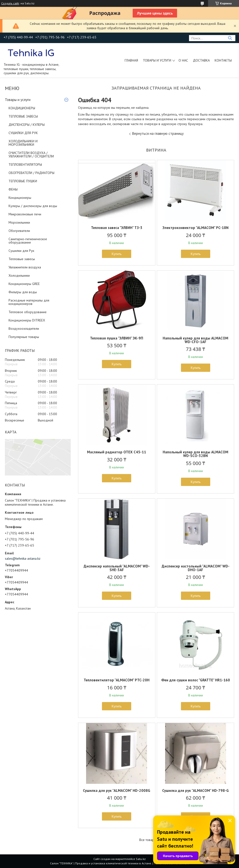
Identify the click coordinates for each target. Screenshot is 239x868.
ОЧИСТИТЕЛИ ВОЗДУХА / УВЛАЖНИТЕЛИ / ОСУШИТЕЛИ (31, 155)
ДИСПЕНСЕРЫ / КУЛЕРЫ (27, 125)
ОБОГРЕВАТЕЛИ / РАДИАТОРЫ (31, 173)
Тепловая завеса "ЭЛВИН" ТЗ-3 (117, 228)
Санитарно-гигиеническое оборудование (28, 241)
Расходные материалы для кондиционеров (29, 302)
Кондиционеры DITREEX (27, 320)
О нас (183, 60)
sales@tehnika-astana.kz (23, 558)
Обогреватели (19, 231)
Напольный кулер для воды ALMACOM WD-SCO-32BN (195, 454)
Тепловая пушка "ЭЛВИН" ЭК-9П (117, 338)
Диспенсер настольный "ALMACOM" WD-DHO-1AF (196, 568)
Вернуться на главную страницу (158, 133)
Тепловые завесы (22, 259)
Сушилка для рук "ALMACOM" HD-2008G (117, 790)
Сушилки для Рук (21, 251)
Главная (131, 60)
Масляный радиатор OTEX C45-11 (117, 452)
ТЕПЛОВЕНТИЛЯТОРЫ (25, 164)
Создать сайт (10, 3)
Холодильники (19, 275)
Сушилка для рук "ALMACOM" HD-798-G (195, 790)
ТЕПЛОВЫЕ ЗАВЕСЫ (23, 116)
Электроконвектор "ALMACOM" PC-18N (195, 228)
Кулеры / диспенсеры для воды (33, 206)
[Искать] (230, 38)
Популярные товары (24, 337)
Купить (117, 254)
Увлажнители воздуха (25, 267)
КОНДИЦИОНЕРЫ (22, 108)
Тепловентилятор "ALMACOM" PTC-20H (117, 680)
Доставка (201, 60)
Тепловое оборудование (28, 312)
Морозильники (19, 222)
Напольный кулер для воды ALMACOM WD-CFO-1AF (195, 340)
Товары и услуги (157, 60)
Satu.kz (141, 859)
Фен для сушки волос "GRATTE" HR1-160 (196, 680)
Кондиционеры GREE (24, 284)
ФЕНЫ (13, 189)
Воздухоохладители (24, 329)
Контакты (223, 60)
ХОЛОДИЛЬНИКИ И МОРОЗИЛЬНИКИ (23, 143)
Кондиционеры (20, 198)
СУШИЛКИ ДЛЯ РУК (23, 133)
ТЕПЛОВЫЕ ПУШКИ (23, 181)
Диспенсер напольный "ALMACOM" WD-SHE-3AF (117, 568)
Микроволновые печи (25, 214)
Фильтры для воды (23, 292)
